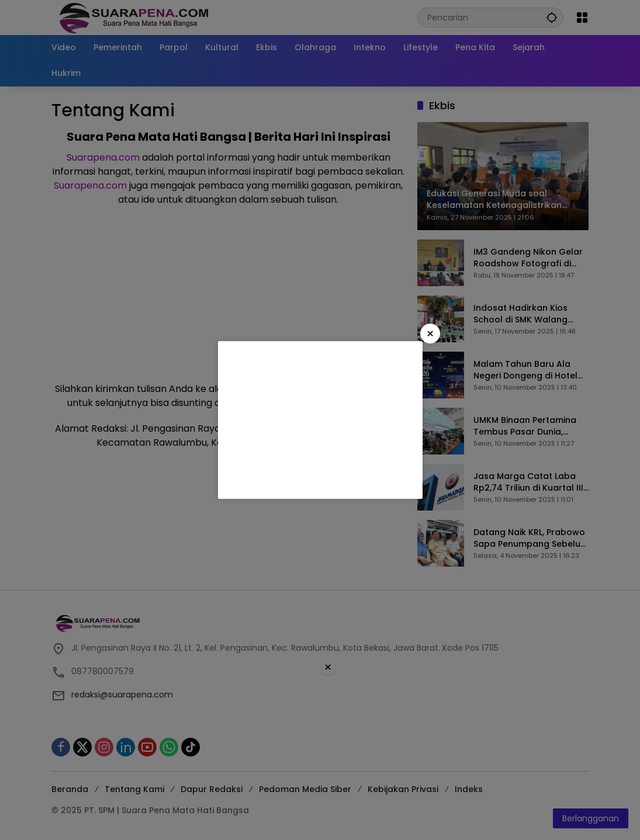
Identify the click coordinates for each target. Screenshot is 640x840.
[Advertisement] (320, 420)
